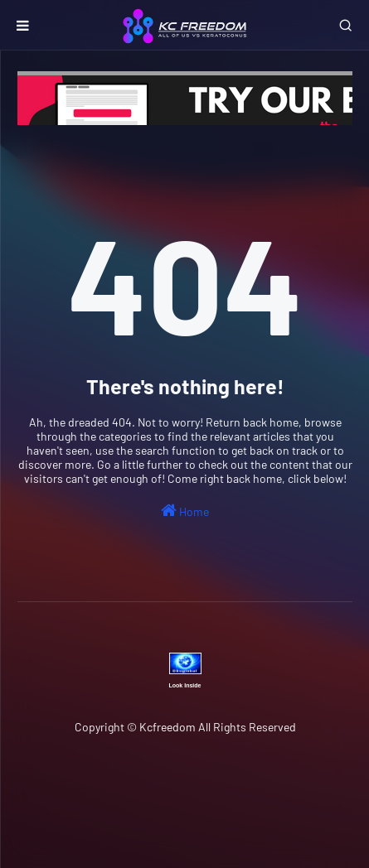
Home (185, 510)
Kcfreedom (168, 727)
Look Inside (185, 685)
